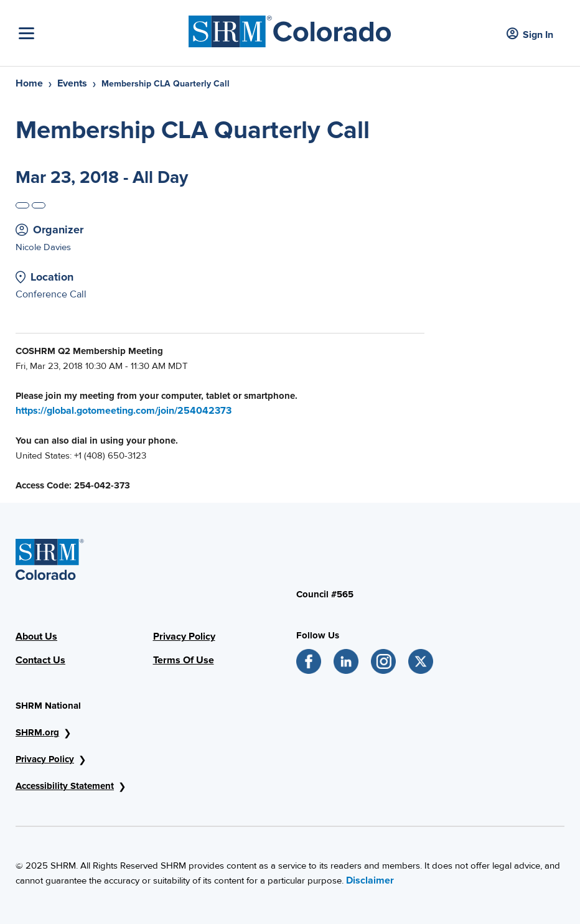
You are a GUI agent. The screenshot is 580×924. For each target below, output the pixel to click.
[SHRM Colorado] (290, 28)
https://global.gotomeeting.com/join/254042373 (124, 411)
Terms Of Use (184, 660)
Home (29, 83)
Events (72, 83)
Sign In (530, 35)
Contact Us (40, 660)
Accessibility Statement (65, 786)
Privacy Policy (184, 637)
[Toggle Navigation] (101, 33)
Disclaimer (370, 880)
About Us (36, 637)
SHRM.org (37, 732)
